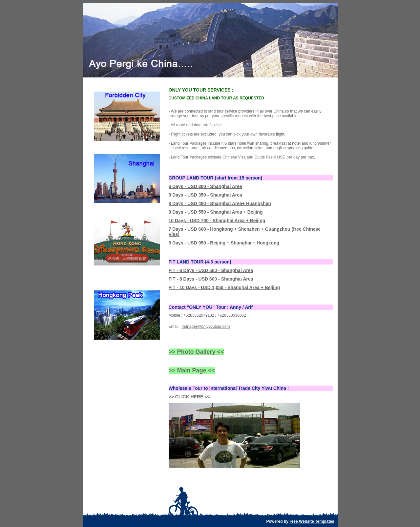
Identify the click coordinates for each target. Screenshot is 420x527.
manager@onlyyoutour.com (206, 327)
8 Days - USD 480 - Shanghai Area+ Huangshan (220, 203)
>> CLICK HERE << (189, 397)
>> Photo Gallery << (196, 352)
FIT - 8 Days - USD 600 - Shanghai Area (211, 279)
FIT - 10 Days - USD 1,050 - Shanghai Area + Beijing (224, 287)
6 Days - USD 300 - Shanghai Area (205, 186)
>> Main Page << (192, 370)
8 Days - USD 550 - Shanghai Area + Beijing (216, 212)
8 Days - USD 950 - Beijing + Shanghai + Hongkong (224, 243)
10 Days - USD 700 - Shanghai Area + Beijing (217, 221)
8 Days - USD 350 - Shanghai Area (205, 195)
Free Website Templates (312, 521)
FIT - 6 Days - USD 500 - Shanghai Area (211, 270)
